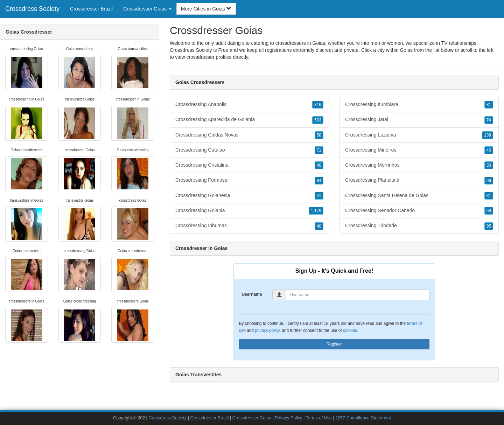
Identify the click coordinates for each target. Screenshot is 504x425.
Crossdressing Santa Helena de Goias (419, 196)
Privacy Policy (288, 418)
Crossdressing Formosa (249, 180)
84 (319, 181)
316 (318, 105)
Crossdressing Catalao (249, 150)
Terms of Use (319, 418)
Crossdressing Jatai (419, 120)
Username (252, 294)
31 (489, 196)
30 (489, 165)
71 (319, 150)
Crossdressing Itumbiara (419, 105)
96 (489, 181)
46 (489, 150)
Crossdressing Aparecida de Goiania (249, 120)
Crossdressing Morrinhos (419, 165)
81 (489, 105)
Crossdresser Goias (252, 418)
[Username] (358, 295)
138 (488, 135)
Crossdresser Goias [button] (147, 9)
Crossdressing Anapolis (249, 105)
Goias (406, 50)
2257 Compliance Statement (363, 418)
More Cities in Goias (206, 9)
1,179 (316, 211)
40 (319, 165)
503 (318, 120)
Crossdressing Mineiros (419, 150)
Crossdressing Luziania (419, 135)
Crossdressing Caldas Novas (249, 135)
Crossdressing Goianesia (249, 196)
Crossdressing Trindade (419, 226)
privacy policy (267, 330)
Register (334, 344)
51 (319, 196)
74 (489, 120)
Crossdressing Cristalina (249, 165)
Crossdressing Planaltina (419, 180)
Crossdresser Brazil (91, 9)
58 (319, 135)
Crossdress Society (32, 9)
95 (489, 226)
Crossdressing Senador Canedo (419, 211)
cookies (350, 330)
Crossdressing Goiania (249, 211)
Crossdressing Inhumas (249, 226)
